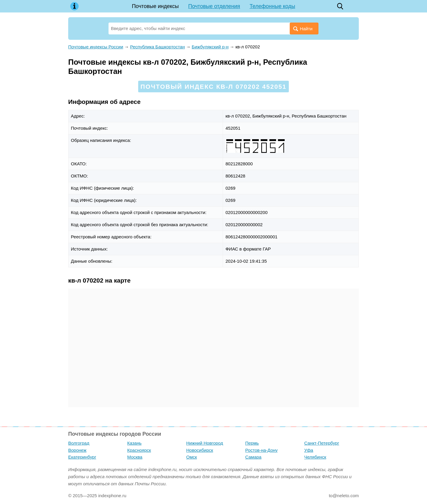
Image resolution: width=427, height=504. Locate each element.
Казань (134, 443)
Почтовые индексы (155, 6)
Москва (135, 457)
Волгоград (79, 443)
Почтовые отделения (214, 6)
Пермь (252, 443)
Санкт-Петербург (322, 443)
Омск (192, 457)
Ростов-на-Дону (261, 450)
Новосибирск (200, 450)
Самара (253, 457)
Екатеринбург (82, 457)
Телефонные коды (273, 6)
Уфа (309, 450)
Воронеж (77, 450)
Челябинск (315, 457)
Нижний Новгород (205, 443)
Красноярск (139, 450)
